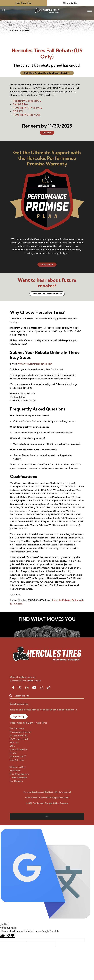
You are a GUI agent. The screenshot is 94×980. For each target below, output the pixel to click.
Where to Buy (71, 3)
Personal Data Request (34, 792)
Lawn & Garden (19, 749)
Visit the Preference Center (47, 294)
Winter (14, 742)
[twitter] (20, 688)
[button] (11, 696)
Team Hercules (18, 778)
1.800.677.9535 (34, 681)
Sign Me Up (19, 716)
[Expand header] (90, 10)
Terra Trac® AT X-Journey (28, 108)
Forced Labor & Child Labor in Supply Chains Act (47, 798)
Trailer (14, 753)
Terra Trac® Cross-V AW (27, 115)
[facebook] (13, 688)
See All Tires (17, 760)
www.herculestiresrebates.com (35, 364)
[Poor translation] (11, 935)
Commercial (18, 756)
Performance (17, 728)
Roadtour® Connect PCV (27, 101)
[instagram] (27, 688)
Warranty (15, 771)
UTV (13, 746)
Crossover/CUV (19, 735)
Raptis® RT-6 (21, 104)
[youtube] (34, 688)
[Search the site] (47, 696)
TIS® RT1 (18, 111)
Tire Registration (19, 774)
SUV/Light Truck (19, 739)
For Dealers (16, 781)
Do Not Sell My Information (58, 792)
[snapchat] (42, 688)
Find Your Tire (23, 3)
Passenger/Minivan (21, 732)
